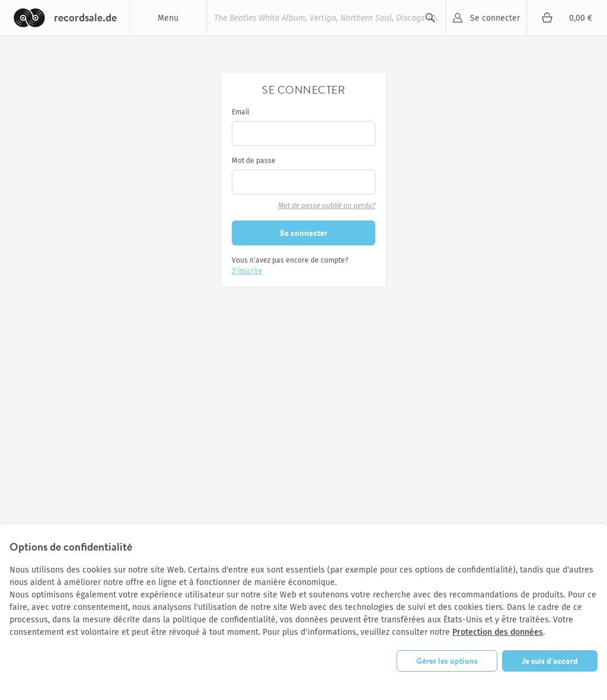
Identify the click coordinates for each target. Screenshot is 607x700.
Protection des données (498, 632)
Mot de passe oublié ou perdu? (327, 206)
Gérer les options (447, 661)
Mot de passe (254, 161)
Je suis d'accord (550, 661)
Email (241, 112)
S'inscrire (247, 271)
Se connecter (495, 18)
